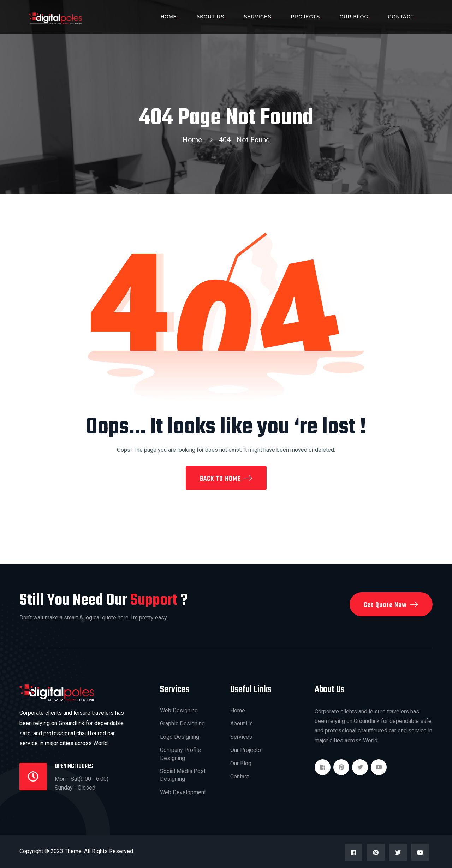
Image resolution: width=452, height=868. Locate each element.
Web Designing (179, 710)
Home (169, 17)
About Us (210, 17)
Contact (401, 17)
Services (258, 17)
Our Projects (246, 750)
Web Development (183, 792)
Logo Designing (180, 737)
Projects (306, 17)
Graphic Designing (182, 723)
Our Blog (354, 17)
